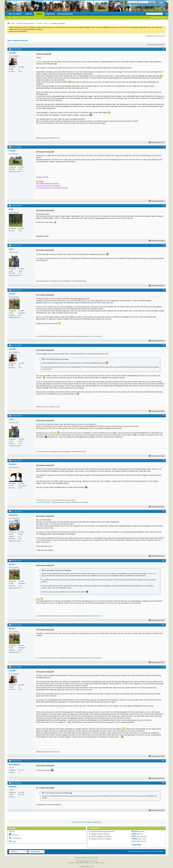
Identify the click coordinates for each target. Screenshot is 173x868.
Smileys (134, 834)
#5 (164, 290)
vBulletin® (86, 861)
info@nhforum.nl (124, 27)
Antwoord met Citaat (157, 142)
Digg (13, 831)
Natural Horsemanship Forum (138, 851)
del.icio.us (15, 835)
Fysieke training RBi (20, 41)
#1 (164, 49)
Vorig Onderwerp (79, 822)
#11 (163, 625)
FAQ (10, 17)
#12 (163, 667)
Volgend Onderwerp (93, 822)
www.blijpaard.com (43, 500)
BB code (135, 831)
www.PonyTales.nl (96, 336)
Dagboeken (50, 14)
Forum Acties (25, 17)
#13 (163, 761)
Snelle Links (37, 17)
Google (14, 842)
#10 (163, 560)
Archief (152, 851)
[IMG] (134, 836)
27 (23, 171)
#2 (164, 147)
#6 (164, 345)
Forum (39, 14)
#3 (164, 205)
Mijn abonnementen (65, 14)
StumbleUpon (16, 838)
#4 (164, 245)
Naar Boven (160, 851)
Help (161, 2)
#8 (164, 460)
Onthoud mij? (134, 5)
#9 (164, 511)
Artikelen (28, 14)
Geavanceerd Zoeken (158, 17)
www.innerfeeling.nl (43, 502)
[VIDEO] (135, 839)
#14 (163, 783)
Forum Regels (137, 845)
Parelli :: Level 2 (43, 23)
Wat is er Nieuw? (15, 14)
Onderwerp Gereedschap (155, 45)
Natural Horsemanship (26, 23)
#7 (164, 415)
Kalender (16, 17)
